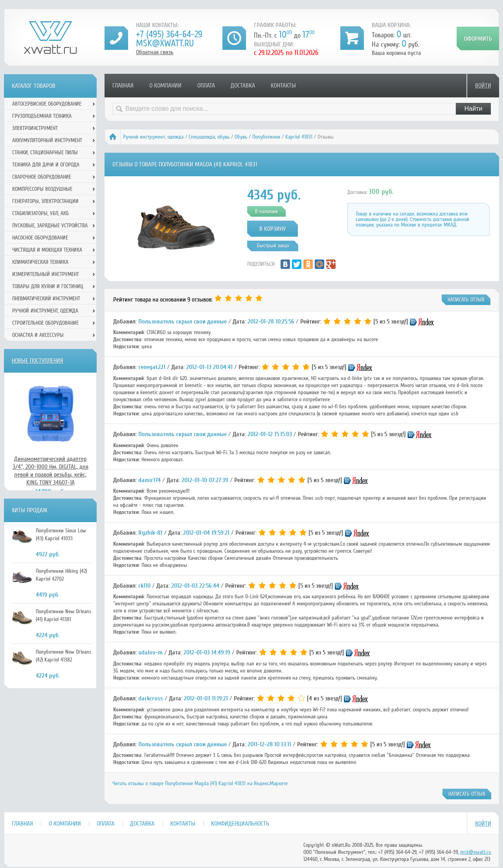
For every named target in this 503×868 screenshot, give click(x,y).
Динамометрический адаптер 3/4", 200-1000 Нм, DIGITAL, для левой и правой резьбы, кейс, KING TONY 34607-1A (50, 471)
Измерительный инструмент (46, 274)
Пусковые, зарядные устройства (50, 226)
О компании (165, 86)
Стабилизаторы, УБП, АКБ (40, 213)
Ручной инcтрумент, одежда (153, 137)
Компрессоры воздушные (42, 189)
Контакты (283, 86)
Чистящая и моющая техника (47, 250)
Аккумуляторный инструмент (47, 140)
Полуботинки (266, 137)
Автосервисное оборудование (47, 104)
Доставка (243, 86)
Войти (483, 86)
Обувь (241, 137)
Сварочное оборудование (42, 177)
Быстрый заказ (273, 246)
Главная (123, 86)
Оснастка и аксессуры (38, 335)
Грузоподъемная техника (42, 116)
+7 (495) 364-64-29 (169, 34)
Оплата (206, 86)
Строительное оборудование (45, 323)
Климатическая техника (40, 262)
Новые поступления (38, 361)
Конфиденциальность (240, 824)
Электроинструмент (35, 128)
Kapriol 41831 (299, 137)
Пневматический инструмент (46, 299)
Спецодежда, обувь (209, 137)
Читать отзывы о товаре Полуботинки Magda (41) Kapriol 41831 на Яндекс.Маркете (200, 783)
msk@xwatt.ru (165, 43)
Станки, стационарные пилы (45, 153)
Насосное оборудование (40, 238)
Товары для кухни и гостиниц (48, 286)
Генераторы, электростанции (45, 201)
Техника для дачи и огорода (46, 165)
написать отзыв (466, 300)
